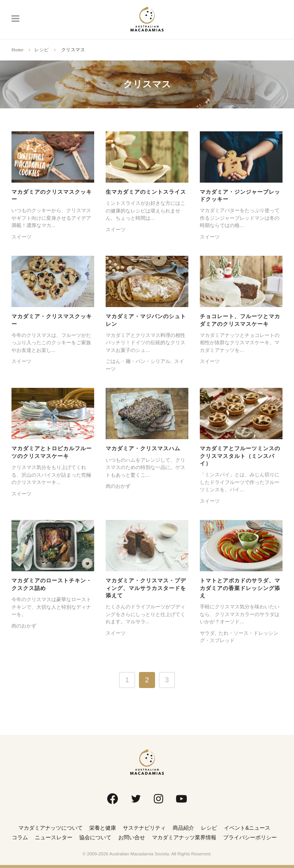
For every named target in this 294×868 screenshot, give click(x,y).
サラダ (207, 633)
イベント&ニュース (247, 828)
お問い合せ (132, 837)
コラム (20, 837)
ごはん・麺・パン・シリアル (138, 361)
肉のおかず (118, 486)
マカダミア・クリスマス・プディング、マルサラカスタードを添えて (146, 588)
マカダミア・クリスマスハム (143, 448)
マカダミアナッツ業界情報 (184, 837)
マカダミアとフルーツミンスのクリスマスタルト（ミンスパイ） (240, 456)
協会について (95, 837)
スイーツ (21, 237)
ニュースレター (54, 837)
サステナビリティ (144, 828)
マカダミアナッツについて (51, 828)
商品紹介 (183, 828)
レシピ (42, 50)
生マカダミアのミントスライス (146, 192)
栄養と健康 (103, 828)
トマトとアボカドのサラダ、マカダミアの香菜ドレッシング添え (240, 588)
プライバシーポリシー (250, 837)
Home (18, 50)
